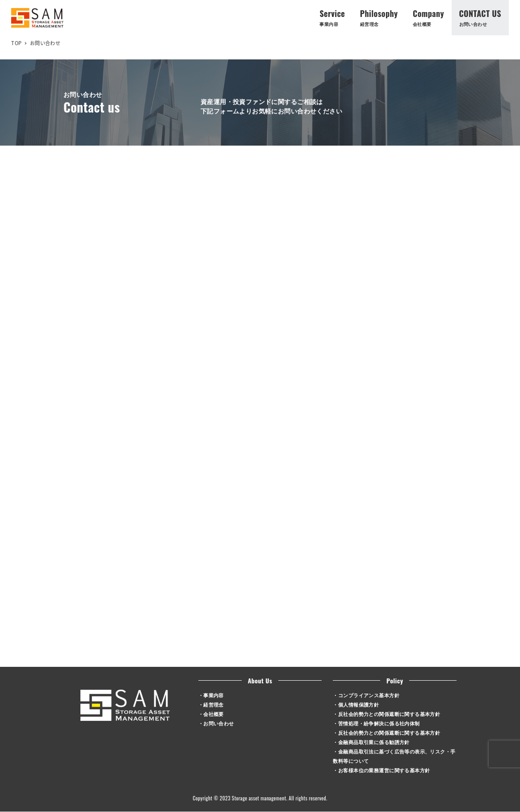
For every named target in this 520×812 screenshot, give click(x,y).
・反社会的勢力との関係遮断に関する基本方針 (386, 732)
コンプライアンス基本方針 (369, 695)
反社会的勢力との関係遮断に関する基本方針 (389, 714)
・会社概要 (211, 714)
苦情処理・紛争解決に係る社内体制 (379, 723)
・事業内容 (211, 695)
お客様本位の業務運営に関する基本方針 (384, 770)
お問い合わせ (219, 723)
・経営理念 (211, 704)
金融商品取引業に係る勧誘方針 (374, 742)
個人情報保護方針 (359, 704)
